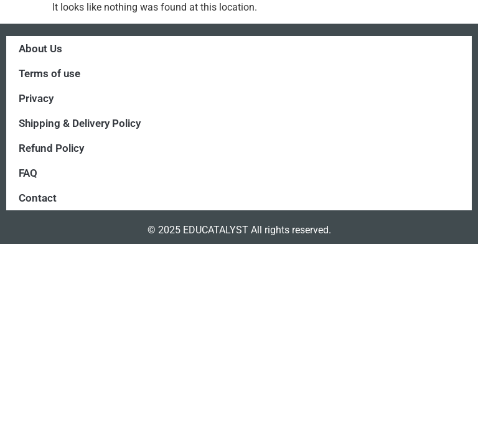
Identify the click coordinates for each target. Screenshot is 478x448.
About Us (40, 49)
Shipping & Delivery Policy (80, 123)
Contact (38, 198)
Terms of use (49, 73)
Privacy (36, 98)
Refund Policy (51, 148)
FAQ (28, 173)
